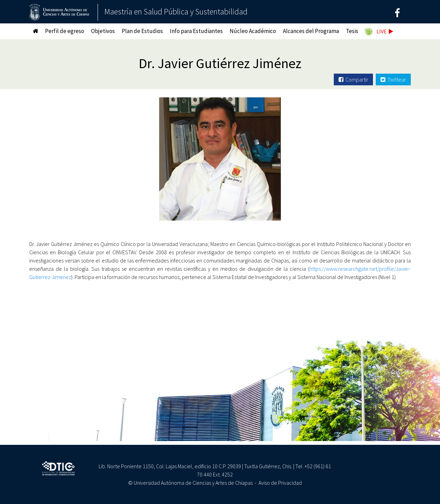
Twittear (393, 79)
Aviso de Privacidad (280, 483)
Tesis (352, 31)
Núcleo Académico (253, 31)
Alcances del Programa (311, 31)
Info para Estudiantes (196, 31)
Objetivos (103, 31)
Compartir (353, 79)
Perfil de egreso (65, 31)
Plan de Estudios (142, 31)
